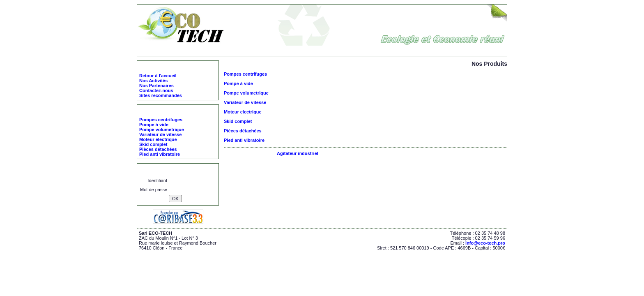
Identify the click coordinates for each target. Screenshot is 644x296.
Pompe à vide (238, 83)
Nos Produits (241, 51)
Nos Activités (153, 81)
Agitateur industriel (298, 153)
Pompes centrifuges (245, 74)
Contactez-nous (156, 90)
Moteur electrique (243, 112)
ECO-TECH (210, 51)
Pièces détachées (243, 131)
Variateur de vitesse (245, 102)
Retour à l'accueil (158, 76)
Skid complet (238, 121)
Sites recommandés (161, 95)
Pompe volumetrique (246, 93)
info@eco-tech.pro (485, 243)
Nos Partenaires (156, 86)
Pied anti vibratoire (244, 140)
